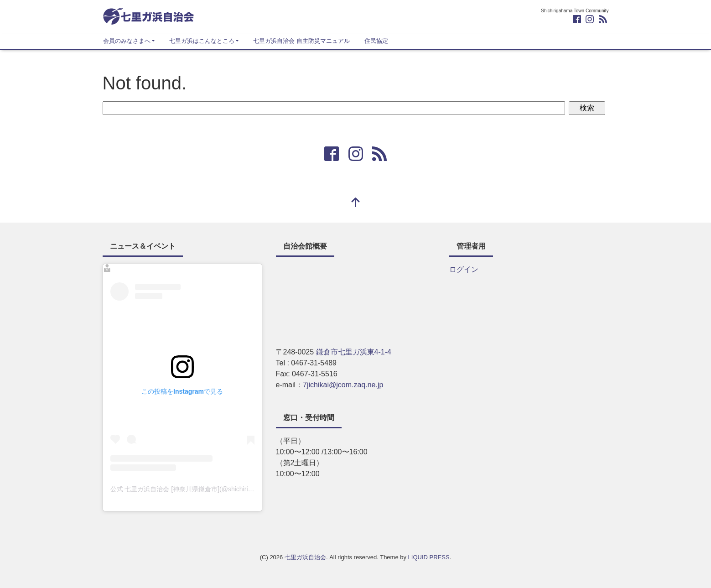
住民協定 (376, 41)
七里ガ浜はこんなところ (202, 41)
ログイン (464, 269)
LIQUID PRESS (429, 557)
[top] (356, 203)
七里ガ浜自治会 (305, 557)
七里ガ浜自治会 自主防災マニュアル (301, 41)
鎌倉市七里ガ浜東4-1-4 (354, 352)
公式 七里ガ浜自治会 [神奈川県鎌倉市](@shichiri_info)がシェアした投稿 (213, 489)
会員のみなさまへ (127, 41)
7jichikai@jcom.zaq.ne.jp (343, 385)
